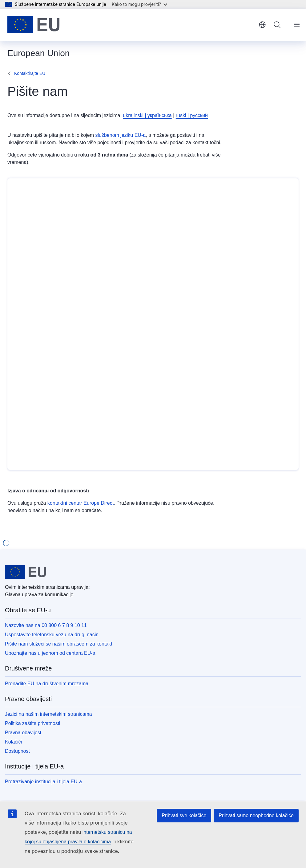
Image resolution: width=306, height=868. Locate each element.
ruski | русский (192, 115)
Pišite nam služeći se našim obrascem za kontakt (59, 644)
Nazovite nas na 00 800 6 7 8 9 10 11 (46, 625)
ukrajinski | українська (147, 115)
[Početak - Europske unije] (34, 25)
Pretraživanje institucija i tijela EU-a (43, 782)
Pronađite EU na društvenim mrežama (47, 684)
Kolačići (13, 742)
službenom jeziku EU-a (121, 135)
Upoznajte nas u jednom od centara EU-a (50, 653)
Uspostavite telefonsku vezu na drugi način (52, 635)
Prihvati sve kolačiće (184, 815)
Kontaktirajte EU (30, 73)
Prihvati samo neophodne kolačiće (256, 815)
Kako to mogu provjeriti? (139, 4)
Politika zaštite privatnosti (33, 723)
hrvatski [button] (262, 25)
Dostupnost (17, 751)
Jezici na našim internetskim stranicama (48, 714)
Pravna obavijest (23, 733)
